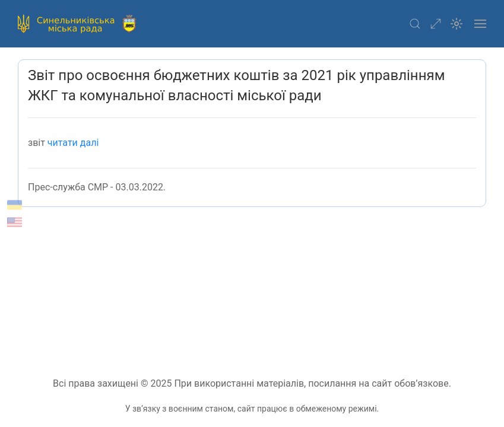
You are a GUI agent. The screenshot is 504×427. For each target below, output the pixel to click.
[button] (415, 24)
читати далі (73, 143)
